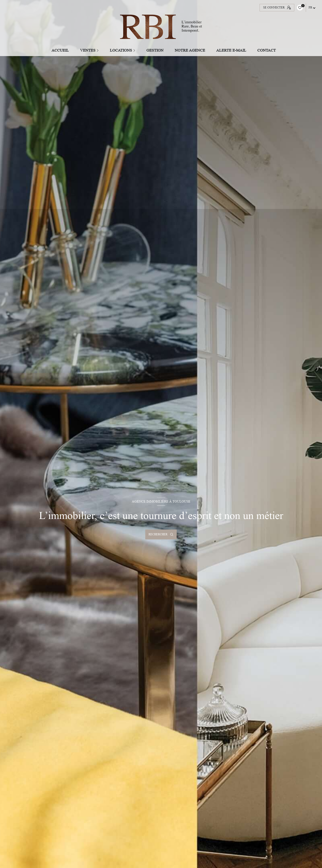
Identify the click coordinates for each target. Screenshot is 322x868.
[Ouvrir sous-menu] (98, 50)
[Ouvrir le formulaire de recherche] (161, 534)
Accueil (60, 50)
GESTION (155, 50)
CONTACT (267, 50)
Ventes (88, 50)
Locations (121, 50)
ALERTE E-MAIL (231, 50)
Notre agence (190, 50)
